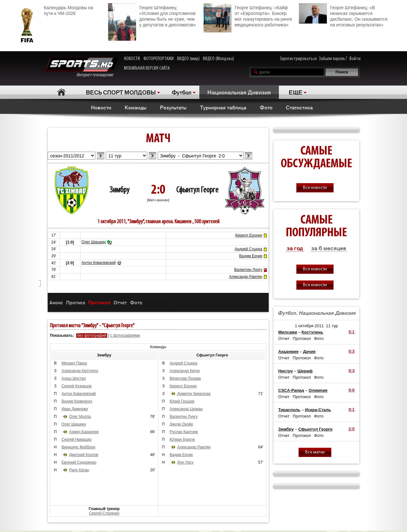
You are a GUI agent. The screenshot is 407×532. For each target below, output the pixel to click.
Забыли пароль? (333, 59)
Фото (266, 107)
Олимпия (318, 390)
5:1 (352, 332)
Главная (61, 92)
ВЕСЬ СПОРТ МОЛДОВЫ (121, 92)
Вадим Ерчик (251, 256)
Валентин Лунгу (248, 270)
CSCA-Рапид (291, 390)
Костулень (313, 332)
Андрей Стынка (248, 249)
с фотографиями (125, 335)
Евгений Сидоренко (79, 462)
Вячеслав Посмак (185, 378)
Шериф (305, 371)
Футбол (182, 92)
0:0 (352, 390)
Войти (355, 59)
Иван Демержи (75, 409)
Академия (288, 352)
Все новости (315, 188)
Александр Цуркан (186, 409)
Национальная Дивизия (239, 92)
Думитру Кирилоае (194, 394)
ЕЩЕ (296, 92)
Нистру (286, 371)
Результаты (173, 107)
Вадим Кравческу (77, 401)
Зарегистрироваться (298, 59)
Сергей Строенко (104, 513)
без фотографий (92, 335)
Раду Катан (79, 470)
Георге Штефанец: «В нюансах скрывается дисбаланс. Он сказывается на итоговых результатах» (343, 15)
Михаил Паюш (74, 363)
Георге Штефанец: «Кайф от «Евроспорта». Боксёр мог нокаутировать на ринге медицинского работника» (248, 15)
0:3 (352, 351)
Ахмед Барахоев (84, 432)
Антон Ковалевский (99, 263)
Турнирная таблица (223, 107)
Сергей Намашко (77, 439)
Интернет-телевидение (81, 68)
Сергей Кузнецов (77, 386)
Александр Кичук (185, 371)
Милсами (288, 332)
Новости (101, 107)
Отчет (120, 302)
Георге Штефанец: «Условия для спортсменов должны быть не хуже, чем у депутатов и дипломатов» (152, 15)
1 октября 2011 (309, 326)
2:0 (352, 429)
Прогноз (76, 302)
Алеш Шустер (74, 378)
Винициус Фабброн (79, 447)
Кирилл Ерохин (249, 235)
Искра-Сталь (318, 410)
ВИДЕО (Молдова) (218, 59)
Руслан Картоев (184, 432)
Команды (136, 107)
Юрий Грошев (182, 401)
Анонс (56, 302)
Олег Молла (80, 417)
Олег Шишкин (94, 242)
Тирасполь (289, 410)
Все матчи (315, 452)
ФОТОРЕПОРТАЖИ (159, 59)
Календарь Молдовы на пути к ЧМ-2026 (53, 10)
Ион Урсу (186, 462)
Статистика (299, 107)
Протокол (99, 302)
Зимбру (119, 190)
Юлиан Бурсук (182, 439)
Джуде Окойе (182, 424)
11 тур (332, 326)
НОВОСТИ (132, 59)
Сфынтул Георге (197, 190)
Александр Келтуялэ (80, 371)
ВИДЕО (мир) (188, 59)
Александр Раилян (245, 277)
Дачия (309, 352)
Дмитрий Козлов (84, 455)
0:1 (352, 409)
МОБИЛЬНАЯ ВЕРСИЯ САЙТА (147, 68)
